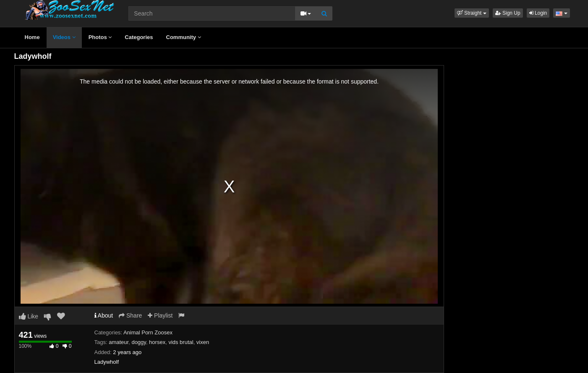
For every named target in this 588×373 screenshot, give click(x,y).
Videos (64, 37)
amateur (119, 342)
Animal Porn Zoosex (148, 332)
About (104, 315)
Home (32, 37)
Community (184, 37)
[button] (472, 13)
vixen (203, 342)
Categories (139, 37)
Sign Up (508, 13)
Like (29, 316)
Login (538, 13)
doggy (139, 342)
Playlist (160, 315)
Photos (100, 37)
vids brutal (181, 342)
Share (130, 315)
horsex (157, 342)
